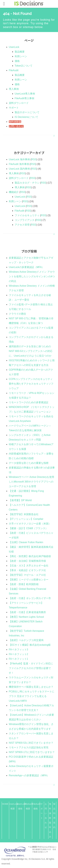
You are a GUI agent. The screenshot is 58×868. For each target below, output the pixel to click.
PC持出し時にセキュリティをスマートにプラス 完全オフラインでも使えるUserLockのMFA (32, 696)
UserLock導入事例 (25, 94)
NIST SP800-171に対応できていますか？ (32, 752)
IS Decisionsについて (27, 117)
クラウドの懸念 (17, 314)
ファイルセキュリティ (27, 215)
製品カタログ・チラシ (27, 183)
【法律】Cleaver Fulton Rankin (26, 542)
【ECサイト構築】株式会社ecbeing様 (30, 645)
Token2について (24, 66)
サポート (14, 108)
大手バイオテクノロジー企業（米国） (30, 524)
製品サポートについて (27, 112)
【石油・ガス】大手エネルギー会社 (29, 566)
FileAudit (14, 70)
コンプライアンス (25, 220)
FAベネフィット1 (18, 659)
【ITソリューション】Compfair (26, 519)
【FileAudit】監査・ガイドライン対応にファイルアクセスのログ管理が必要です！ (31, 668)
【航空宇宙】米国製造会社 (24, 514)
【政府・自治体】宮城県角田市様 (27, 561)
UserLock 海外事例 (19, 159)
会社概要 (33, 847)
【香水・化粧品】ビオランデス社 (27, 570)
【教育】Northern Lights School (26, 617)
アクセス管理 (22, 225)
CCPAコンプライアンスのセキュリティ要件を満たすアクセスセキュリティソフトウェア (31, 384)
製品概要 (20, 52)
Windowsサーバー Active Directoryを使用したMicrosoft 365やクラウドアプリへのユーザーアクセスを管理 (31, 482)
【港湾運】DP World (20, 500)
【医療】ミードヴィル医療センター (29, 580)
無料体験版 (15, 122)
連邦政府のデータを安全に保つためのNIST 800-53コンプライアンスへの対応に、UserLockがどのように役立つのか (31, 351)
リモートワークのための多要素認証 (29, 402)
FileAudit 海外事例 (19, 164)
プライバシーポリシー (48, 847)
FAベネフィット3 (18, 650)
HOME (5, 804)
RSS (34, 159)
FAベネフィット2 (18, 654)
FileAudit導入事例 (24, 98)
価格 (17, 61)
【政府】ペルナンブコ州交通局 (26, 640)
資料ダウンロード (19, 103)
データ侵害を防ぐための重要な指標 (29, 463)
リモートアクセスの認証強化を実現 (29, 747)
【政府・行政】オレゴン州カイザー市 (30, 598)
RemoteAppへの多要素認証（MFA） (29, 775)
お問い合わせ (16, 126)
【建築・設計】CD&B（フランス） (28, 528)
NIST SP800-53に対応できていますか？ (31, 743)
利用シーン (21, 56)
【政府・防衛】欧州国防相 (24, 584)
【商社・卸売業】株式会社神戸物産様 (30, 556)
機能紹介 (14, 192)
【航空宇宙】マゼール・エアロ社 (27, 575)
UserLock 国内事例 (19, 169)
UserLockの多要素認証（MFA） (26, 267)
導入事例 (14, 89)
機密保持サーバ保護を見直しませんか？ (31, 687)
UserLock (14, 47)
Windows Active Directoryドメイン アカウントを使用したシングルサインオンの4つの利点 (32, 276)
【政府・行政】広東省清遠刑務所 (27, 612)
